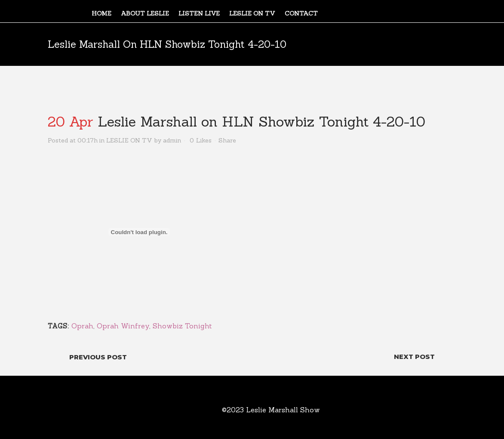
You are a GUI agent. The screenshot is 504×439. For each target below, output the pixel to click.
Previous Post (98, 357)
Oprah (82, 326)
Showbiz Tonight (182, 326)
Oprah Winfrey (123, 326)
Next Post (414, 357)
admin (172, 140)
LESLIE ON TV (129, 140)
